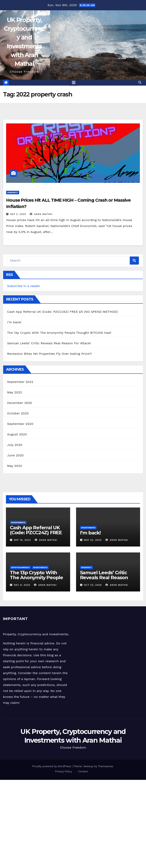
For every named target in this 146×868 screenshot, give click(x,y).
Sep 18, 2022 (22, 540)
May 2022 (15, 392)
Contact (83, 771)
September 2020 (20, 424)
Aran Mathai (41, 214)
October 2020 (18, 413)
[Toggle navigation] (74, 83)
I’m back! (14, 322)
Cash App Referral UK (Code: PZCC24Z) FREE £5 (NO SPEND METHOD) (62, 312)
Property (13, 192)
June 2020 (15, 455)
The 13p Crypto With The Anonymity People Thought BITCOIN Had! (59, 333)
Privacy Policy (64, 771)
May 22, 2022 (93, 540)
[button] (140, 83)
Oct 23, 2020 (93, 585)
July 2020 (15, 445)
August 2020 (17, 434)
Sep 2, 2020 (18, 214)
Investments (18, 522)
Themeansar (106, 766)
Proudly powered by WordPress (52, 766)
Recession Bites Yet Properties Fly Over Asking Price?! (49, 354)
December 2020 (20, 403)
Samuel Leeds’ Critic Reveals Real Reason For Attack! (49, 343)
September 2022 (20, 382)
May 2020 (15, 466)
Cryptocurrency (20, 567)
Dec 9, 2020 (22, 585)
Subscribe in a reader (24, 286)
